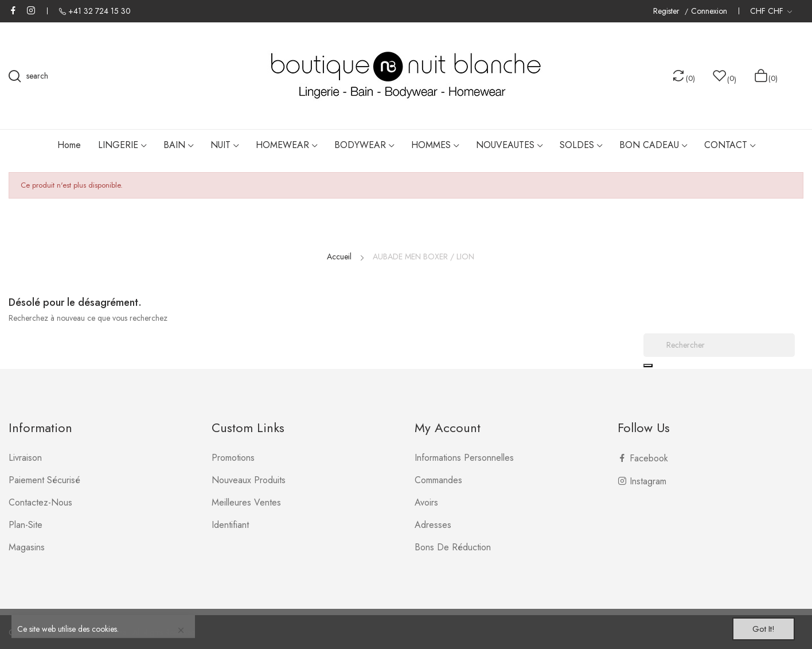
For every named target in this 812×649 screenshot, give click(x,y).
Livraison (25, 458)
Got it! (758, 627)
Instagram (31, 10)
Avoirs (426, 502)
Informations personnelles (464, 458)
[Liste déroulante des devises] (771, 11)
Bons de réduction (453, 547)
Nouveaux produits (249, 480)
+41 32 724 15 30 (99, 11)
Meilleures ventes (246, 502)
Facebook (13, 10)
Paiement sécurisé (44, 480)
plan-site (26, 525)
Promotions (233, 458)
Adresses (433, 525)
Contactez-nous (40, 502)
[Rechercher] (719, 345)
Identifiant (230, 525)
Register (667, 11)
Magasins (27, 547)
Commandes (438, 480)
